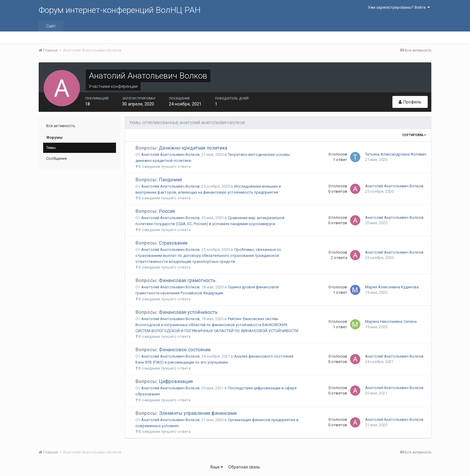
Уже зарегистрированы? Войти (399, 7)
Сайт (51, 26)
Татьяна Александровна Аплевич (396, 154)
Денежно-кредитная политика (181, 148)
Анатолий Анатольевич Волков (170, 155)
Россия (155, 211)
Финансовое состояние (173, 350)
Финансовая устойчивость (177, 312)
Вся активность (61, 126)
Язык (217, 467)
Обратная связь (244, 467)
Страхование (162, 243)
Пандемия (159, 180)
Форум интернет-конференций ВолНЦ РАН (120, 10)
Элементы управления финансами (186, 413)
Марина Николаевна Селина (391, 321)
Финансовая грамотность (176, 280)
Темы (51, 148)
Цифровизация (164, 381)
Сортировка (414, 135)
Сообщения (57, 158)
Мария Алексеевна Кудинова (392, 287)
